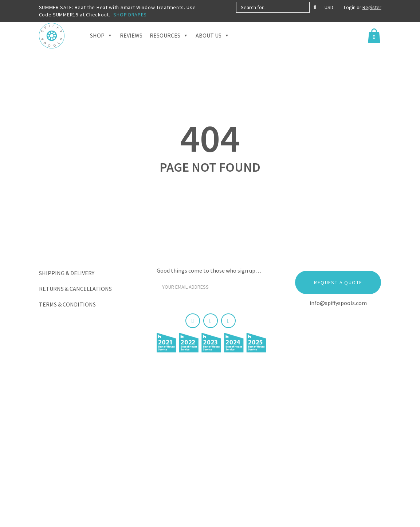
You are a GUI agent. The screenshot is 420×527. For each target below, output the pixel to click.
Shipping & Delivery (67, 273)
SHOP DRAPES (130, 15)
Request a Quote (338, 282)
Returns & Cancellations (75, 289)
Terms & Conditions (67, 304)
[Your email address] (199, 287)
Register (372, 7)
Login (350, 7)
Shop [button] (101, 44)
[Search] (315, 7)
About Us (213, 44)
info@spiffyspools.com (338, 303)
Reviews (131, 44)
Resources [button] (169, 44)
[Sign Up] (254, 289)
